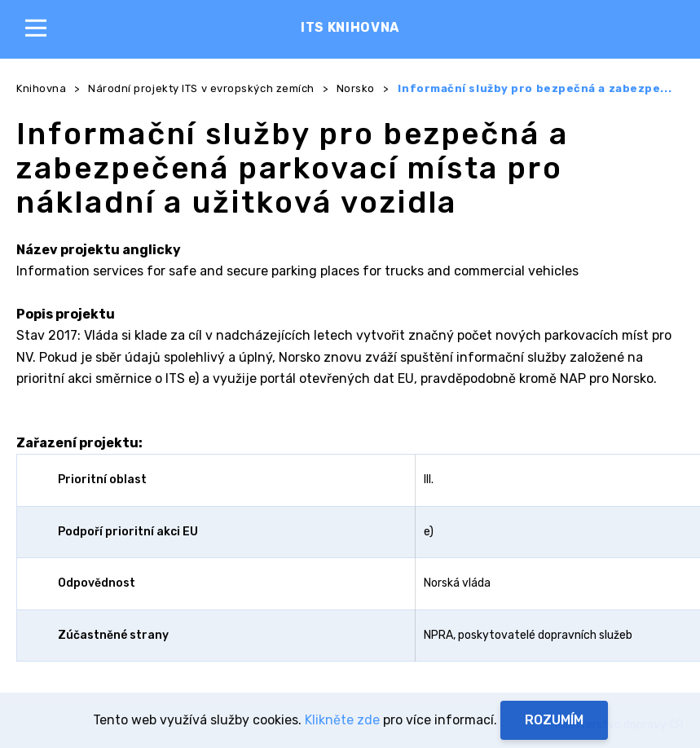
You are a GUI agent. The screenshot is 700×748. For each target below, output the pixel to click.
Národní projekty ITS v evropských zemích (201, 88)
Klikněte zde (342, 720)
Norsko (356, 88)
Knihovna (41, 88)
